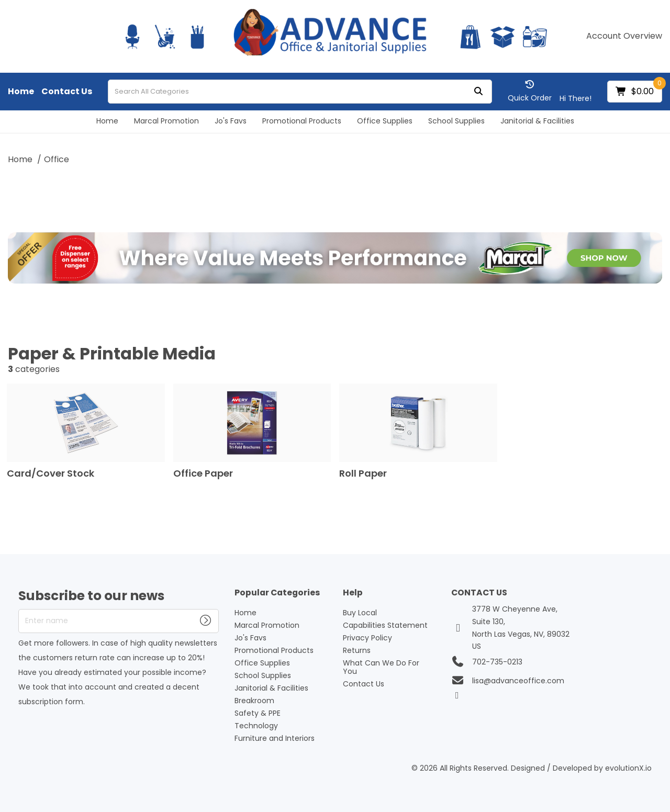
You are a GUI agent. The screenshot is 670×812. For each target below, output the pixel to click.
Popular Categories (277, 593)
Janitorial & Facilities (537, 121)
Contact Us (67, 92)
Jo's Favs (231, 121)
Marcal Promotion (166, 121)
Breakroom (254, 701)
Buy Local (360, 613)
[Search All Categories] (300, 92)
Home (21, 92)
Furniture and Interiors (275, 738)
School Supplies (456, 121)
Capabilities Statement (385, 625)
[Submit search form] (478, 92)
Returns (357, 650)
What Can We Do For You (381, 667)
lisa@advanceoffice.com (518, 681)
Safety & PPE (258, 713)
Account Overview (624, 36)
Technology (256, 726)
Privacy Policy (367, 638)
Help (353, 593)
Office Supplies (385, 121)
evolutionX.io (628, 768)
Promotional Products (302, 121)
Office (57, 159)
